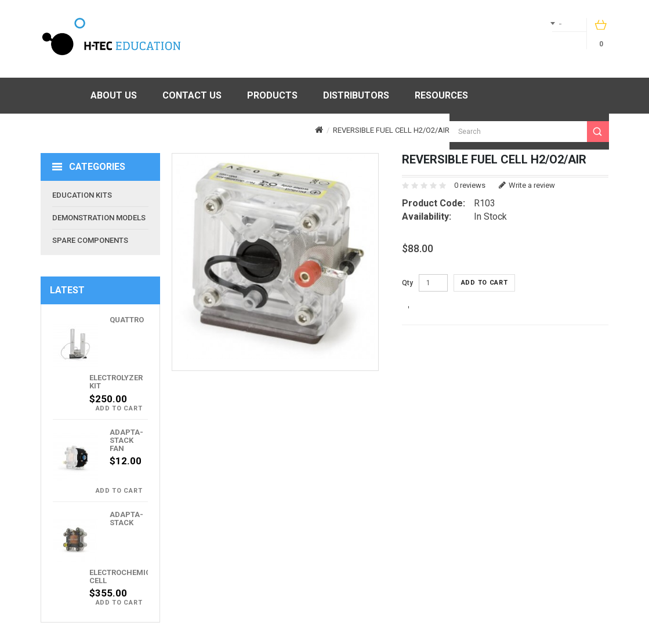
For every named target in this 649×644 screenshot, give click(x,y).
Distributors (356, 95)
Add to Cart (119, 408)
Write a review (527, 185)
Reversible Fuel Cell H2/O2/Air (391, 130)
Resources (441, 95)
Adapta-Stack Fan (126, 441)
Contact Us (192, 95)
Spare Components (90, 240)
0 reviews (470, 185)
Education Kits (82, 195)
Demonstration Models (99, 218)
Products (272, 95)
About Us (114, 95)
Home (59, 96)
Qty (407, 283)
